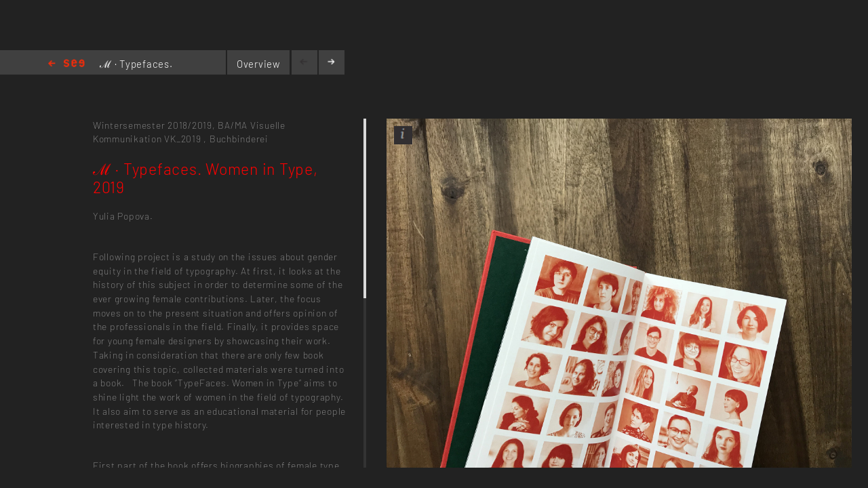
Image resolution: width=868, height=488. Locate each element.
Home (66, 64)
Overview (259, 64)
